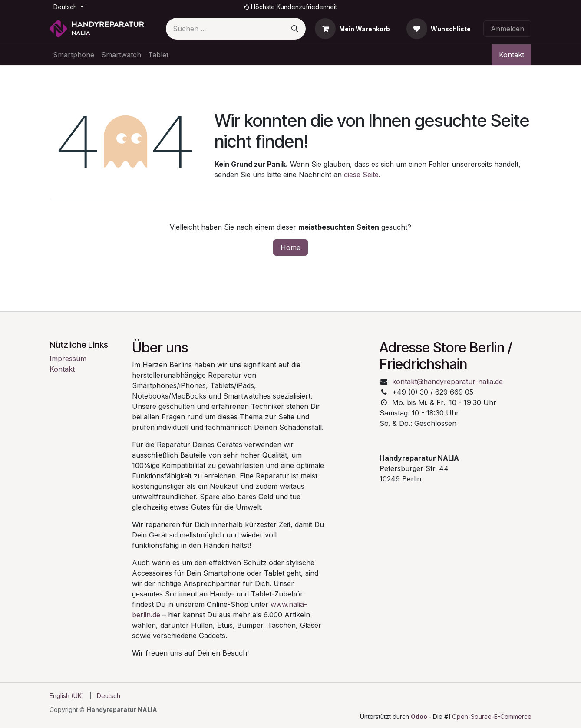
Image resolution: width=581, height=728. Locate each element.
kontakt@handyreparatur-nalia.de (447, 382)
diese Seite (361, 175)
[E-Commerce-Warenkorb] (352, 29)
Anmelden (507, 29)
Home (290, 247)
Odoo (420, 716)
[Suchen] (295, 29)
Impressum (68, 359)
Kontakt (512, 55)
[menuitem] (74, 55)
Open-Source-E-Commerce (492, 716)
